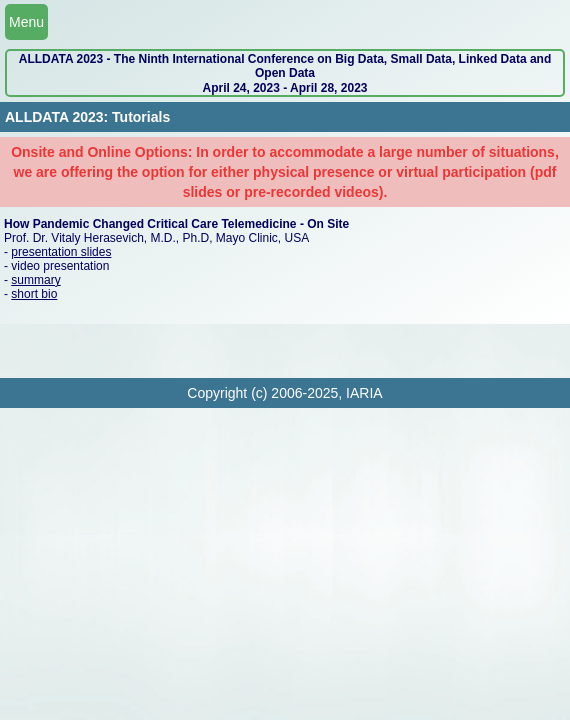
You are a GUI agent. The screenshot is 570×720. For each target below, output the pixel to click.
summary (35, 280)
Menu (26, 22)
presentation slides (61, 252)
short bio (34, 294)
